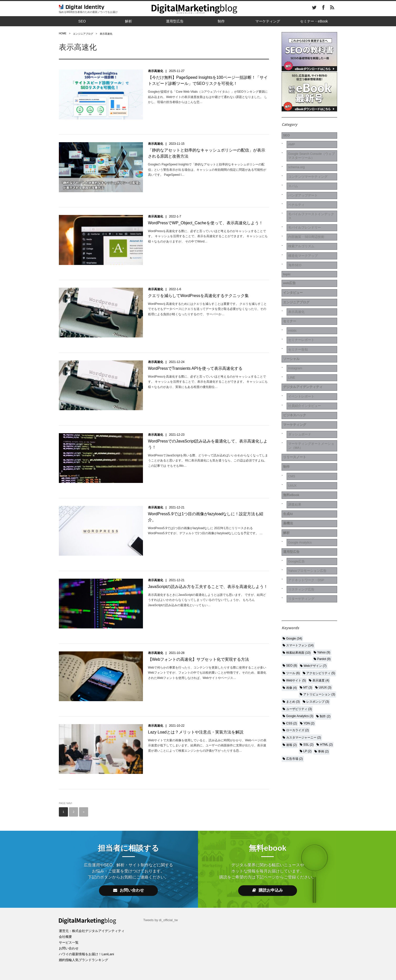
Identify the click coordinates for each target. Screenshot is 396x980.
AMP (290, 142)
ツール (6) (293, 623)
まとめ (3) (293, 652)
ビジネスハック (294, 385)
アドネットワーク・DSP (306, 532)
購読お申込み (268, 866)
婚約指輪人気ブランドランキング (85, 936)
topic (286, 260)
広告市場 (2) (294, 709)
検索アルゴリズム (301, 235)
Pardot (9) (324, 609)
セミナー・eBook (314, 21)
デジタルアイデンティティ (303, 360)
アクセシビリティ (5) (321, 623)
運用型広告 (175, 21)
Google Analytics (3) (300, 666)
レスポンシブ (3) (318, 652)
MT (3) (308, 638)
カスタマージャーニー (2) (304, 688)
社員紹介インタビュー (304, 377)
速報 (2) (291, 695)
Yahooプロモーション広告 (307, 524)
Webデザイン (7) (315, 616)
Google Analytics (300, 499)
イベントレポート (301, 369)
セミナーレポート (301, 318)
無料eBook (291, 457)
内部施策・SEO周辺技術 (306, 227)
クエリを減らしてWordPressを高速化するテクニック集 (198, 289)
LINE (291, 352)
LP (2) (307, 701)
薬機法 (287, 482)
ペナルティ (295, 197)
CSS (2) (292, 674)
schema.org (296, 164)
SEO (82, 21)
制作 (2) (325, 667)
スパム (292, 181)
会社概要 (66, 913)
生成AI (287, 473)
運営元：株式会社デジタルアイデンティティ (94, 907)
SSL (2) (308, 695)
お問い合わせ (129, 866)
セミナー (289, 302)
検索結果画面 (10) (298, 603)
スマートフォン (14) (300, 596)
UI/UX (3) (325, 638)
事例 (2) (323, 702)
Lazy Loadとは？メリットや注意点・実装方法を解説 (196, 711)
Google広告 (296, 515)
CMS (291, 440)
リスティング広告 (301, 541)
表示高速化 (156, 71)
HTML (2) (326, 695)
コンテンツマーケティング (308, 172)
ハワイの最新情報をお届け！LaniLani (89, 930)
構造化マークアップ (303, 244)
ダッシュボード (299, 402)
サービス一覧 (69, 919)
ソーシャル (290, 335)
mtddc (291, 310)
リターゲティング (301, 549)
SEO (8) (292, 616)
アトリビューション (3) (319, 645)
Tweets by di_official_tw (162, 896)
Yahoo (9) (324, 603)
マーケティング (268, 21)
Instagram (294, 344)
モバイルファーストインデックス (311, 208)
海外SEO (294, 252)
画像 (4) (291, 638)
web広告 (289, 268)
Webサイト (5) (296, 631)
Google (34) (294, 589)
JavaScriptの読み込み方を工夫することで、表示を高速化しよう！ (208, 570)
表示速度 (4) (321, 631)
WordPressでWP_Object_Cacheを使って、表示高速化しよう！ (205, 218)
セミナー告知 (297, 327)
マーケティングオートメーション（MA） (311, 413)
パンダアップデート (303, 189)
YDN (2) (309, 674)
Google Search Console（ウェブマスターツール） (311, 153)
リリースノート (294, 423)
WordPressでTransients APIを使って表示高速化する (195, 359)
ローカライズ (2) (298, 680)
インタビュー (292, 276)
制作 (221, 21)
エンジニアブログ (296, 285)
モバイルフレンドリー (304, 218)
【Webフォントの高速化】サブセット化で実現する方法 (199, 640)
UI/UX (291, 449)
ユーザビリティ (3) (299, 659)
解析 (129, 21)
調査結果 (294, 465)
